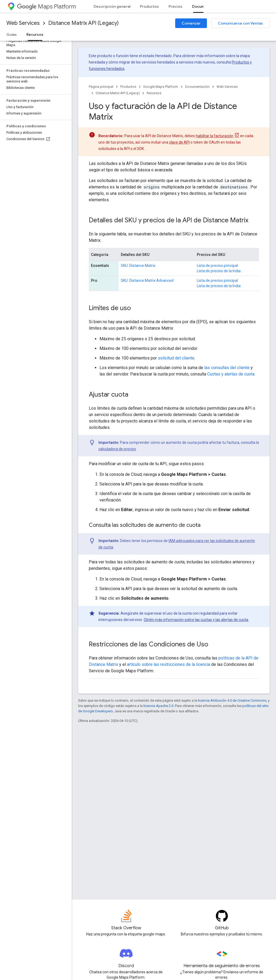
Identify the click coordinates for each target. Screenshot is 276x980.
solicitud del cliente (176, 358)
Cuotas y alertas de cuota (231, 374)
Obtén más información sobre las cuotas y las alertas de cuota (196, 620)
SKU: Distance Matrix (138, 266)
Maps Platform (47, 7)
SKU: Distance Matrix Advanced (147, 280)
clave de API (179, 142)
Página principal (101, 87)
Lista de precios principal (217, 266)
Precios (175, 6)
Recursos (154, 93)
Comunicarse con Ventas (240, 23)
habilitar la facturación (215, 136)
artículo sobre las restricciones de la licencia (169, 664)
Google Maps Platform (161, 87)
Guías (12, 34)
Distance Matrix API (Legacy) (83, 23)
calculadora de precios (117, 449)
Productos (149, 6)
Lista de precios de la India (219, 271)
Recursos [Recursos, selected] (35, 34)
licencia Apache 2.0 (158, 706)
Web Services (23, 23)
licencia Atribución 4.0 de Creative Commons (232, 700)
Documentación (197, 87)
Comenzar (191, 23)
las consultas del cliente (227, 368)
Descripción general (112, 6)
